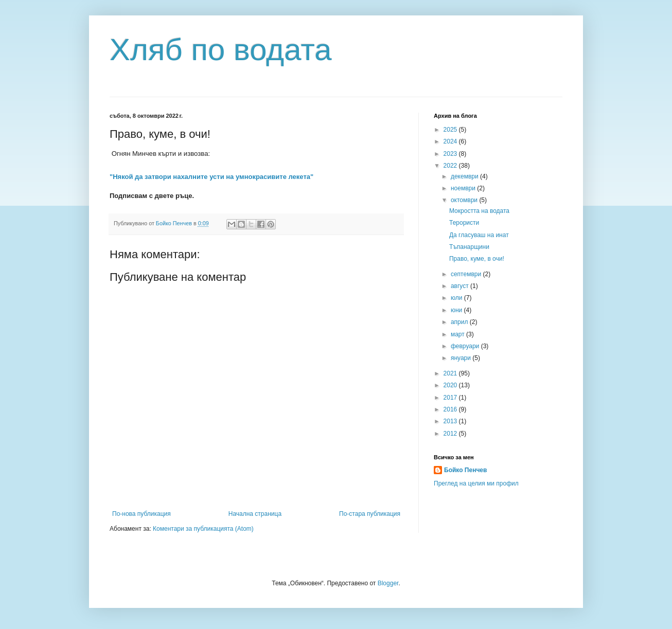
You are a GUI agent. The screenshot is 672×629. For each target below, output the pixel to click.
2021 (451, 373)
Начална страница (255, 514)
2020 (451, 385)
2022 (451, 166)
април (460, 322)
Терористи (464, 223)
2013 (451, 421)
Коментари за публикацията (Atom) (203, 529)
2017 (451, 398)
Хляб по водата (221, 50)
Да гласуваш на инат (479, 235)
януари (462, 358)
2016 (451, 409)
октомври (465, 200)
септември (467, 274)
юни (457, 310)
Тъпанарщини (469, 247)
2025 (451, 130)
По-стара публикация (370, 514)
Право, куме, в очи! (477, 259)
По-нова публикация (142, 514)
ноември (464, 188)
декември (465, 176)
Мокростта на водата (479, 211)
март (458, 334)
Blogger (388, 583)
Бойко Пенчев (465, 470)
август (461, 286)
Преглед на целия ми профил (476, 483)
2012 (451, 434)
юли (457, 298)
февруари (466, 346)
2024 (451, 141)
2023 (451, 154)
